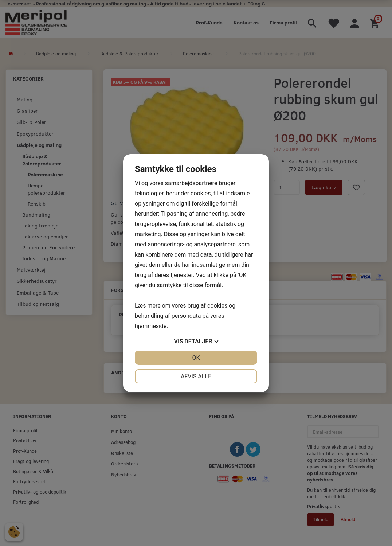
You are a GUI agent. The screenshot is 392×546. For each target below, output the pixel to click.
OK (196, 358)
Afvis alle (196, 376)
